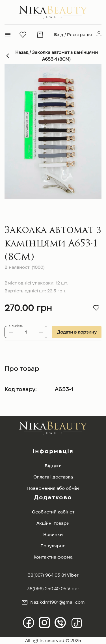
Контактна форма (53, 557)
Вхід (59, 35)
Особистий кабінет (53, 512)
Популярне (53, 546)
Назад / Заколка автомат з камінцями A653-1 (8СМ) (53, 56)
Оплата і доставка (53, 477)
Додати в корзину (77, 332)
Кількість (16, 326)
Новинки (53, 534)
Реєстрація (79, 35)
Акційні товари (53, 523)
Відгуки (53, 466)
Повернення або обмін (53, 488)
